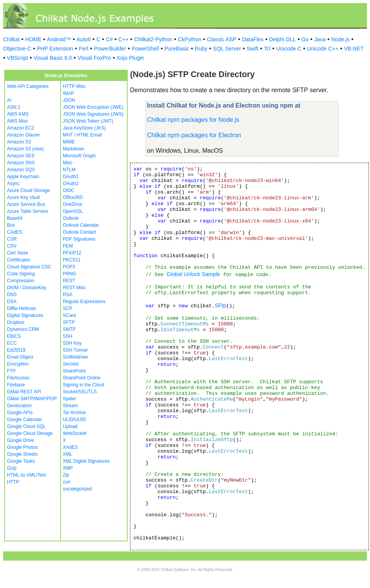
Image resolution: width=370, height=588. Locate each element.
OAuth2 (71, 184)
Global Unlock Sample (193, 274)
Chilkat (11, 39)
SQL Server (227, 49)
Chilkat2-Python (153, 39)
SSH (68, 336)
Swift (252, 49)
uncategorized (77, 489)
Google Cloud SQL (26, 426)
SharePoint (74, 371)
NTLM (69, 170)
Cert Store (18, 253)
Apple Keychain (23, 177)
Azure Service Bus (26, 204)
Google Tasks (21, 461)
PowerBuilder (110, 49)
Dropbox (16, 322)
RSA (68, 295)
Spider (70, 399)
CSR (12, 239)
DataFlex (253, 39)
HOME (33, 39)
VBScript (17, 58)
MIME (69, 142)
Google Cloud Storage (30, 433)
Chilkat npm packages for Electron (194, 135)
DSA (12, 302)
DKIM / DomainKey (27, 288)
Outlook (71, 218)
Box (11, 225)
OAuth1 (71, 177)
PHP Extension (55, 49)
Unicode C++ (323, 49)
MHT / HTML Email (82, 135)
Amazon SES (21, 156)
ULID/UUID (74, 420)
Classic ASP (221, 39)
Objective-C (17, 49)
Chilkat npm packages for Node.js (193, 120)
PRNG (70, 274)
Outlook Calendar (81, 225)
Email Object (20, 357)
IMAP (68, 93)
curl (67, 482)
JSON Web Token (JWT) (88, 121)
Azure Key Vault (23, 197)
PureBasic (177, 49)
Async (13, 184)
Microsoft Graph (79, 156)
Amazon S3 (19, 142)
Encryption (18, 364)
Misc (68, 163)
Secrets (71, 364)
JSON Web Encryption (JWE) (93, 107)
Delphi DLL (282, 39)
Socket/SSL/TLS (80, 392)
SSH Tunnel (75, 350)
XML (68, 454)
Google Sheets (22, 454)
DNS (12, 295)
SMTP (69, 329)
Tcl (267, 49)
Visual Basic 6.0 (53, 58)
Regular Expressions (84, 302)
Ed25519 (16, 350)
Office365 (73, 197)
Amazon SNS (21, 163)
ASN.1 (14, 107)
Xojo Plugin (130, 58)
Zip (66, 475)
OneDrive (73, 204)
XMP (68, 468)
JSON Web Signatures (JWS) (93, 114)
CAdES (14, 232)
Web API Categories (28, 86)
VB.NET (354, 49)
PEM (68, 246)
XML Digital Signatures (86, 461)
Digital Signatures (25, 315)
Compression (21, 281)
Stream (70, 406)
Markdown (73, 149)
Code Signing (21, 274)
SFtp (221, 305)
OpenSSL (73, 211)
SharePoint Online (82, 378)
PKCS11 (72, 260)
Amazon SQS (21, 170)
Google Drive (20, 440)
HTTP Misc (74, 86)
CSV (12, 246)
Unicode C (289, 49)
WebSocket (75, 433)
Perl (84, 49)
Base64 (15, 218)
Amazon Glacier (23, 135)
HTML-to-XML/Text (26, 475)
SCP (68, 308)
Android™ (59, 39)
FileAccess (18, 378)
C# (109, 39)
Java (320, 39)
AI (9, 100)
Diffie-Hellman (21, 308)
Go (305, 39)
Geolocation (19, 406)
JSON (69, 100)
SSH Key (72, 343)
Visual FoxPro (94, 58)
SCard (69, 315)
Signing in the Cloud (84, 385)
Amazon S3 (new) (25, 149)
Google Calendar (24, 420)
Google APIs (20, 413)
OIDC (69, 190)
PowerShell (145, 49)
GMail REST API (24, 392)
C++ (123, 39)
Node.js (340, 39)
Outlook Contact (79, 232)
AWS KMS (18, 114)
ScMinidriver (76, 357)
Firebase (16, 385)
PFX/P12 (72, 253)
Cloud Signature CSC (29, 267)
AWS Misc (18, 121)
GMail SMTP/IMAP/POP (32, 399)
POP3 (69, 267)
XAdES (70, 447)
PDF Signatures (79, 239)
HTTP (13, 482)
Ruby (201, 49)
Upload (70, 426)
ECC (12, 343)
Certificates (19, 260)
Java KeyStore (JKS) (84, 128)
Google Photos (22, 447)
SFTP (69, 322)
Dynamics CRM (23, 329)
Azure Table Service (28, 211)
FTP (11, 371)
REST (69, 281)
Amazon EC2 (21, 128)
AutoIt (84, 39)
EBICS (14, 336)
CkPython (190, 39)
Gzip (12, 468)
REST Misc (74, 288)
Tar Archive (74, 413)
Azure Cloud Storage (28, 190)
